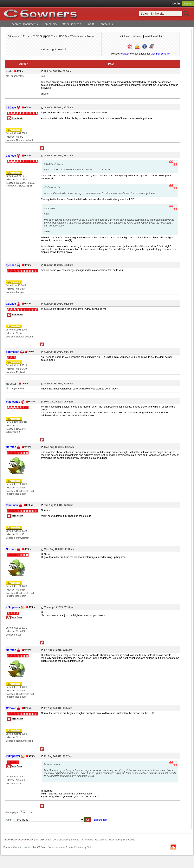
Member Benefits (160, 54)
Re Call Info (101, 840)
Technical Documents (24, 24)
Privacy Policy (10, 840)
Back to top (100, 820)
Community (50, 24)
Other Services (71, 24)
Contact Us (106, 24)
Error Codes (129, 840)
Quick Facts (87, 840)
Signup (188, 3)
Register (124, 54)
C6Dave (41, 847)
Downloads (115, 840)
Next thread (151, 36)
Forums (27, 36)
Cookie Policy (26, 840)
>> (30, 812)
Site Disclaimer (43, 840)
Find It (90, 24)
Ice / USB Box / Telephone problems (74, 36)
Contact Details (61, 840)
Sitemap (75, 840)
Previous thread (133, 36)
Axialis (69, 847)
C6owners (13, 36)
